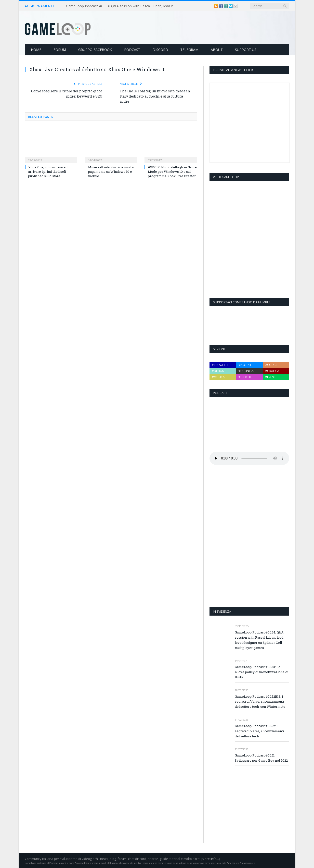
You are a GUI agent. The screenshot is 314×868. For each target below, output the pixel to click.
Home (36, 50)
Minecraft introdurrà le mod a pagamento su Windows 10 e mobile (111, 172)
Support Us (246, 50)
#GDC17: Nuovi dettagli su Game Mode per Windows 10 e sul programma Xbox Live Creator (172, 172)
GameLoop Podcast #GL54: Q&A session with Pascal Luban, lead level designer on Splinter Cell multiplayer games (122, 6)
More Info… (210, 859)
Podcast (132, 50)
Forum (60, 50)
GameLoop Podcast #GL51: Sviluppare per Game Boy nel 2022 (261, 758)
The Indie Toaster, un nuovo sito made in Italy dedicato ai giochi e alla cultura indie (155, 96)
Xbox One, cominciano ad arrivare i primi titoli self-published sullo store (48, 172)
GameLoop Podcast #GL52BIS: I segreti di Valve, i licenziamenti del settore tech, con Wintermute (260, 702)
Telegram (189, 50)
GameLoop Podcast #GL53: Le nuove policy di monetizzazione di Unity (262, 672)
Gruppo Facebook (95, 50)
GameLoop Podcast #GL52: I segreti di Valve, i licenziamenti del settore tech (259, 731)
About (217, 50)
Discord (160, 50)
